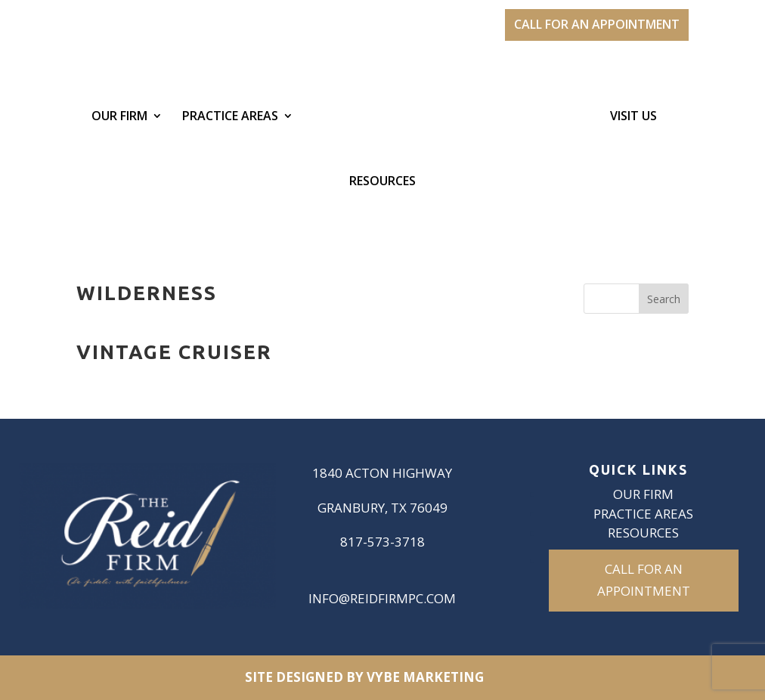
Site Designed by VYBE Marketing (364, 677)
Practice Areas (230, 117)
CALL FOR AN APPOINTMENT (597, 24)
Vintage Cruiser (174, 352)
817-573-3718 (382, 542)
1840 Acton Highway (382, 473)
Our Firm (119, 117)
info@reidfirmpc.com (382, 598)
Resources (382, 182)
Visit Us (633, 117)
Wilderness (147, 293)
